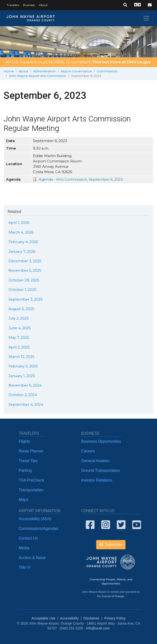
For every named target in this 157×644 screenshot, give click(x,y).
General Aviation (95, 461)
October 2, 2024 (23, 395)
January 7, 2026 (22, 252)
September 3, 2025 (26, 299)
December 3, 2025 (25, 261)
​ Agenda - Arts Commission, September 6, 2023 (80, 179)
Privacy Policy (115, 618)
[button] (125, 5)
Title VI (25, 567)
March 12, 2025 (21, 357)
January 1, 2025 (22, 376)
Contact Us (28, 538)
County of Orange (113, 596)
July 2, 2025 (19, 318)
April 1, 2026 (19, 223)
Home (9, 71)
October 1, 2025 (22, 290)
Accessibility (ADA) (35, 519)
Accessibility (69, 618)
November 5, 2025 (25, 271)
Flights (24, 441)
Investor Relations (97, 480)
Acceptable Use (43, 618)
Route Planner (31, 451)
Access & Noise (32, 558)
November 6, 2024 (25, 385)
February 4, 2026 (23, 242)
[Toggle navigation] (146, 18)
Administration (44, 71)
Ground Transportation (101, 470)
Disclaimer (92, 618)
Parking (25, 470)
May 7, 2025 (19, 338)
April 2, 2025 (19, 347)
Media (24, 548)
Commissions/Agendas (39, 529)
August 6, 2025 (21, 309)
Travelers (13, 5)
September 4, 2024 (26, 405)
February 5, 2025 (23, 366)
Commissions (107, 71)
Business (29, 5)
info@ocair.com (98, 628)
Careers (88, 451)
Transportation (31, 490)
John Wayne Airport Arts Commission (37, 76)
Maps (23, 500)
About (43, 5)
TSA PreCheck (31, 480)
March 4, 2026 (21, 232)
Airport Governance (76, 71)
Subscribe (111, 545)
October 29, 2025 (24, 280)
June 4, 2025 (20, 328)
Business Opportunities (101, 441)
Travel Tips (28, 461)
